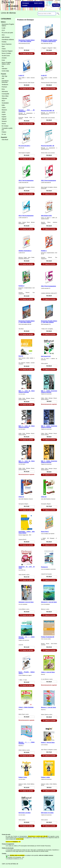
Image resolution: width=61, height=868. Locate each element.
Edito (3, 105)
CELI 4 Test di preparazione (26, 216)
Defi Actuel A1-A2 (46, 356)
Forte (3, 60)
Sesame (4, 121)
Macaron (4, 110)
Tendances (5, 85)
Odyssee (4, 98)
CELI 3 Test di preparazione (48, 181)
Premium (4, 87)
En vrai (4, 134)
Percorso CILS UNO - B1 (48, 111)
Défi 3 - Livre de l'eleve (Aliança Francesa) (27, 462)
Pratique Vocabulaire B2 (48, 637)
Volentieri (4, 69)
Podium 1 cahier (45, 777)
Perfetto (4, 42)
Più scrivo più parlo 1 (24, 146)
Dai (3, 66)
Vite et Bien (5, 96)
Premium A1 (44, 567)
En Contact (5, 126)
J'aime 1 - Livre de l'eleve (48, 672)
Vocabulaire (5, 103)
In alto (4, 28)
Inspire (4, 114)
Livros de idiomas (8, 13)
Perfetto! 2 (21, 286)
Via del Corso (6, 56)
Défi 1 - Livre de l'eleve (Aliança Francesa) (27, 392)
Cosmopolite (5, 94)
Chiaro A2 (44, 497)
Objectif (4, 119)
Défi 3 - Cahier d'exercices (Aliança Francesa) (49, 462)
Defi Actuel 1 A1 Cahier (47, 813)
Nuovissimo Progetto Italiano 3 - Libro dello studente (49, 322)
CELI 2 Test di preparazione (26, 181)
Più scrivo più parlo (7, 33)
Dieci (3, 46)
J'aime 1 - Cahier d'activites (26, 707)
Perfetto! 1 (44, 251)
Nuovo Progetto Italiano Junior (6, 63)
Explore (4, 117)
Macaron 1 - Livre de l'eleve (48, 707)
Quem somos (38, 3)
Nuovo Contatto (6, 53)
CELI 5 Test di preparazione (48, 286)
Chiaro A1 (21, 497)
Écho (3, 89)
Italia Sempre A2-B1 (46, 216)
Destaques (26, 3)
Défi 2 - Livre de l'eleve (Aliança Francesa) (27, 427)
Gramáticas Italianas (8, 40)
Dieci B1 (21, 356)
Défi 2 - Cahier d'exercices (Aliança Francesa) (49, 427)
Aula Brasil (5, 140)
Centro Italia (5, 71)
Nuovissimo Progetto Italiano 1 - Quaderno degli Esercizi (49, 41)
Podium (4, 132)
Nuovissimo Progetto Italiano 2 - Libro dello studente (27, 322)
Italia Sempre (6, 37)
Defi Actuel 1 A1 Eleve (25, 813)
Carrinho (56, 5)
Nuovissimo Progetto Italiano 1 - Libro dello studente (27, 41)
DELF (3, 101)
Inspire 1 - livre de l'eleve (48, 742)
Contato (25, 5)
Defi (3, 78)
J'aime (4, 108)
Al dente (4, 58)
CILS (3, 30)
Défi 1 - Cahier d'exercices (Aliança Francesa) (49, 392)
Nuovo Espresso (7, 44)
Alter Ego (4, 76)
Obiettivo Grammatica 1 (25, 251)
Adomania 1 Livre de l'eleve (26, 602)
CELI (3, 35)
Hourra (4, 124)
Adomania (5, 91)
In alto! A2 (44, 75)
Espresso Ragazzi (7, 51)
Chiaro (4, 49)
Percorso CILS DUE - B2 (48, 146)
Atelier (4, 112)
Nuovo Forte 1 (45, 532)
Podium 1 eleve (23, 777)
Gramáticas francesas (5, 82)
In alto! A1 (21, 75)
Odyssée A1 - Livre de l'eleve (49, 602)
